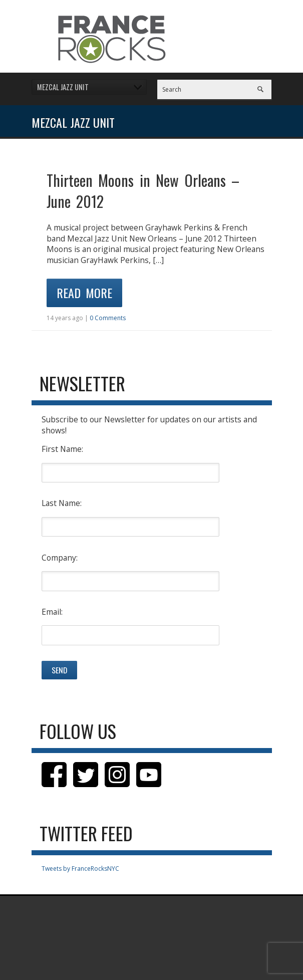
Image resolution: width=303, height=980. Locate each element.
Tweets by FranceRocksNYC (80, 869)
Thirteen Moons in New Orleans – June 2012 (143, 191)
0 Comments (108, 318)
